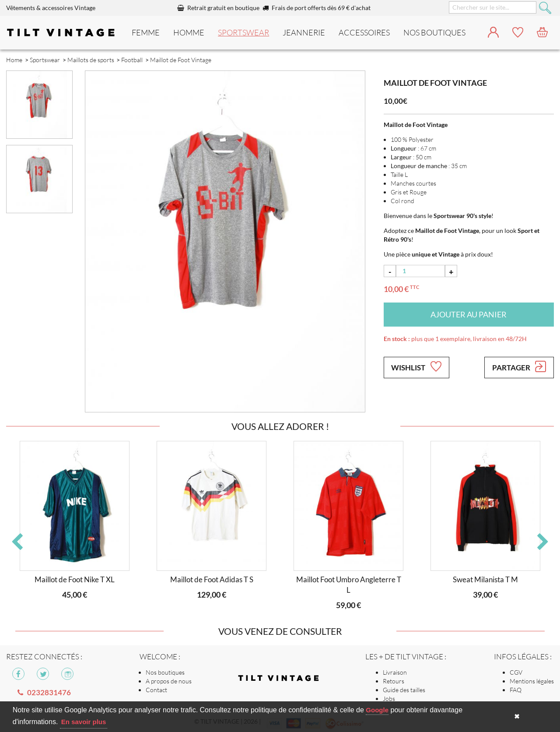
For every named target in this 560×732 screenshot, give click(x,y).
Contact (156, 690)
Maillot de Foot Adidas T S (212, 579)
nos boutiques (434, 32)
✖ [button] (517, 716)
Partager (519, 366)
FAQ (516, 690)
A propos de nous (169, 681)
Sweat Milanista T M (485, 579)
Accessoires (364, 32)
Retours (394, 681)
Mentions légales (532, 681)
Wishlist (416, 366)
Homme (189, 32)
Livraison (395, 672)
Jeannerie (304, 32)
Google (377, 710)
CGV (516, 672)
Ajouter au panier (469, 314)
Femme (146, 32)
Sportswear (243, 32)
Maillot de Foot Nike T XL (75, 579)
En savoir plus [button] (84, 722)
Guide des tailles (404, 690)
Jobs (389, 699)
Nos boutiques (165, 672)
